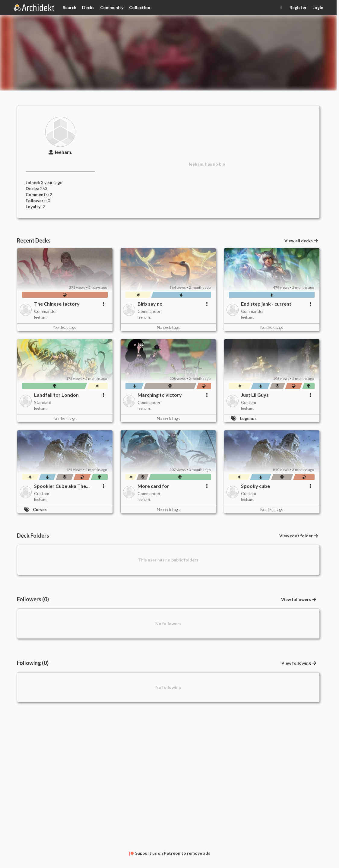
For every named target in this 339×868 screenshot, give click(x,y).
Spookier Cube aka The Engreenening (60, 486)
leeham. (60, 152)
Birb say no (150, 304)
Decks (88, 7)
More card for (153, 486)
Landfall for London (56, 395)
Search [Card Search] (70, 7)
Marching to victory (160, 395)
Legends (248, 418)
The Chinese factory (57, 304)
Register (298, 7)
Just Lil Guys (255, 395)
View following (299, 663)
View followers (299, 599)
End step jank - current (266, 304)
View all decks (302, 241)
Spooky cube (255, 486)
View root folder (299, 536)
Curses (40, 509)
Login (318, 7)
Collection (140, 7)
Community (112, 7)
